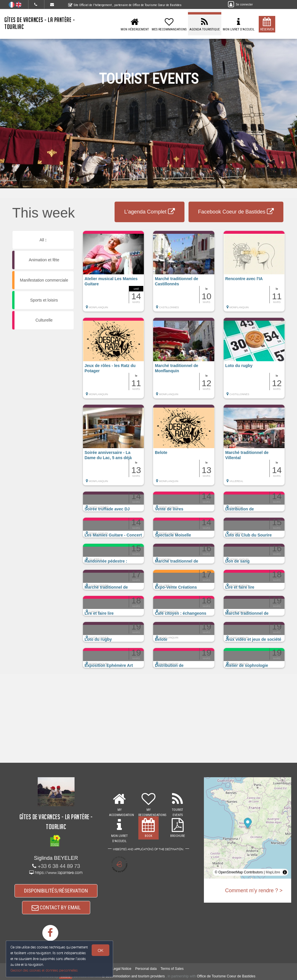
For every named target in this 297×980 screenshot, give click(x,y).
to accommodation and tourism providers (133, 976)
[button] (114, 274)
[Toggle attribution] (285, 872)
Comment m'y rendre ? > (254, 890)
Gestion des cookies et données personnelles (44, 970)
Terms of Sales (172, 969)
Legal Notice (122, 969)
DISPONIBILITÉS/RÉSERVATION (56, 891)
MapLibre (273, 872)
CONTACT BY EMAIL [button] (56, 907)
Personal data (146, 969)
